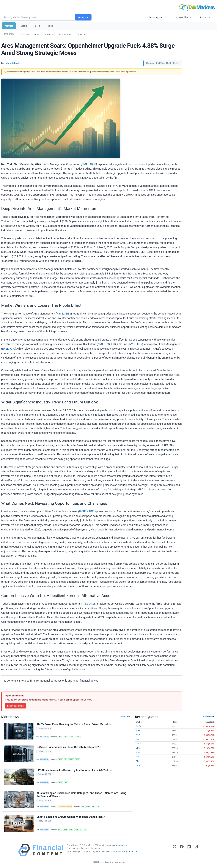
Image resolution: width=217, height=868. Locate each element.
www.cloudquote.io (118, 845)
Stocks (24, 26)
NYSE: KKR (136, 344)
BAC (138, 739)
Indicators (205, 17)
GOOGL (71, 760)
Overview (24, 34)
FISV (60, 829)
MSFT (138, 752)
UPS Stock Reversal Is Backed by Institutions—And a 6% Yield (74, 770)
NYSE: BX (103, 344)
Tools (50, 26)
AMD (60, 737)
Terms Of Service (129, 851)
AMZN (60, 760)
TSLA (138, 765)
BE (65, 760)
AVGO (66, 737)
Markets (9, 26)
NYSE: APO (9, 349)
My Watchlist (182, 17)
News (36, 34)
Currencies (49, 34)
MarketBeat (44, 737)
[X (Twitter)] (175, 850)
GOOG (139, 744)
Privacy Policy (111, 851)
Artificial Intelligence (64, 807)
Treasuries (81, 34)
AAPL (138, 731)
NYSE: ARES (89, 164)
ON (93, 807)
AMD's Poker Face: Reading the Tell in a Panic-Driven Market (74, 724)
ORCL (77, 760)
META (72, 737)
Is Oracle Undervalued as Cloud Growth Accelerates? (69, 747)
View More (126, 717)
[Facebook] (182, 850)
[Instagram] (196, 850)
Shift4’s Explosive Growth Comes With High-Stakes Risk (71, 817)
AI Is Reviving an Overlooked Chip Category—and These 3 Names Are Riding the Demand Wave (81, 795)
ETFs (37, 26)
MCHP (88, 807)
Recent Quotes (156, 17)
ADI (83, 807)
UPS (66, 783)
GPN (71, 829)
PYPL (76, 829)
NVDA (78, 737)
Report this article (15, 706)
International (65, 34)
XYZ (85, 829)
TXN (98, 807)
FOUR (65, 829)
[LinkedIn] (189, 850)
